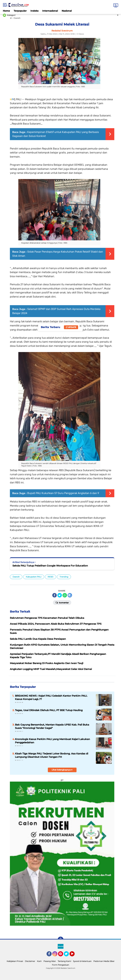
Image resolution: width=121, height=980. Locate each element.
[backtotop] (61, 939)
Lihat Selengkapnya (62, 770)
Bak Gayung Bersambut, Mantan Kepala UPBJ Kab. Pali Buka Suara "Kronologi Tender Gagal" (52, 726)
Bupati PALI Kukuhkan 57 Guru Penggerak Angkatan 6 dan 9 (63, 493)
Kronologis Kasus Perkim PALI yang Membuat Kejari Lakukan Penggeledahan (52, 741)
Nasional (67, 11)
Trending (64, 577)
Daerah (16, 577)
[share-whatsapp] (65, 595)
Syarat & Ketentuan (82, 961)
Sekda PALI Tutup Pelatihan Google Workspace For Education (50, 566)
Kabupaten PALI (34, 577)
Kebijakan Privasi (15, 961)
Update (71, 327)
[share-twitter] (60, 595)
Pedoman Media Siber (104, 961)
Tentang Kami (64, 961)
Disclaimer (30, 961)
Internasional (50, 11)
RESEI (51, 577)
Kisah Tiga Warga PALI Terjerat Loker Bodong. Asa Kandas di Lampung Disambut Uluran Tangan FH (52, 755)
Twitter (68, 955)
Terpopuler (20, 11)
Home (6, 11)
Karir (39, 961)
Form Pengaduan (60, 965)
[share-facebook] (55, 595)
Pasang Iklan (50, 961)
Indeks (34, 11)
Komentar (62, 602)
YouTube (74, 955)
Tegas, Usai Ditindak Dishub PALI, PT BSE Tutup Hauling (49, 710)
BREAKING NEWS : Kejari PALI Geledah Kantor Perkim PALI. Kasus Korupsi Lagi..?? (51, 697)
